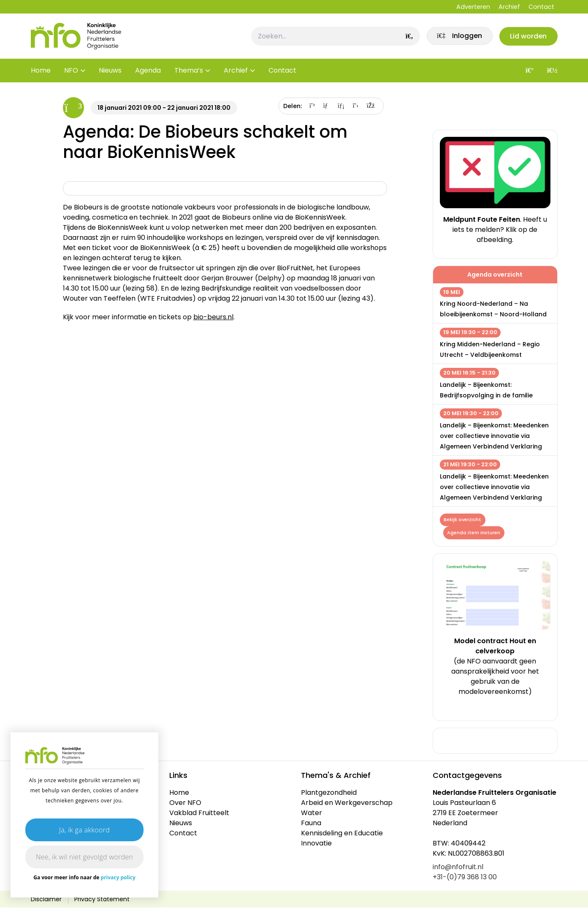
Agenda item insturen (474, 533)
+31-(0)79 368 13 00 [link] (465, 877)
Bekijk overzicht (463, 520)
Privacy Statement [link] (102, 900)
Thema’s (189, 72)
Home (41, 72)
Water (312, 813)
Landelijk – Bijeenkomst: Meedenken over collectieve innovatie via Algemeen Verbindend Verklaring (494, 436)
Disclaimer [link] (46, 900)
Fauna (311, 823)
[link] (458, 37)
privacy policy (118, 877)
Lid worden (528, 37)
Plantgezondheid (329, 793)
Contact (541, 7)
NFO (71, 72)
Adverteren (473, 7)
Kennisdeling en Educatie (342, 833)
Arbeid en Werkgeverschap (347, 803)
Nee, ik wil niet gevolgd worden (84, 857)
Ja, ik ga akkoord (84, 830)
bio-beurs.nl (213, 317)
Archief (509, 7)
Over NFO (185, 803)
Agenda (148, 72)
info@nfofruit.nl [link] (458, 867)
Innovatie (316, 844)
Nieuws (110, 72)
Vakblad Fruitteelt (199, 813)
